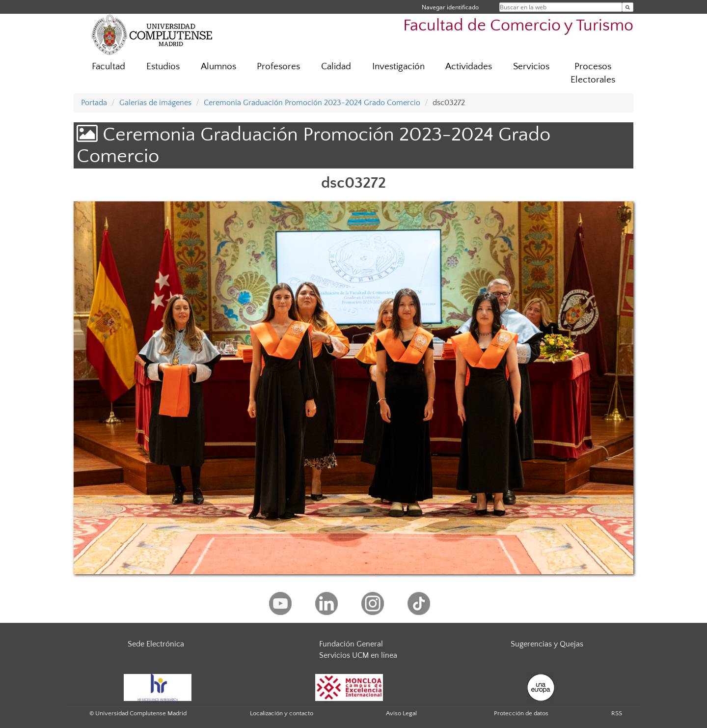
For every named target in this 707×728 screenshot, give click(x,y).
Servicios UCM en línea (358, 655)
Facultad (109, 67)
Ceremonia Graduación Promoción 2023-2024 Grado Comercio (312, 103)
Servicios (531, 67)
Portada (94, 103)
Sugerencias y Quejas (547, 644)
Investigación (398, 67)
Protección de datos (521, 713)
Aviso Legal (401, 713)
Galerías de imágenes (155, 103)
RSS (617, 713)
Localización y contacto (282, 713)
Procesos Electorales (593, 73)
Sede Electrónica (156, 644)
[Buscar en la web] (628, 7)
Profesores (278, 67)
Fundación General (351, 644)
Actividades (469, 67)
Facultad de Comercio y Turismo (518, 26)
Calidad (336, 67)
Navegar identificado (450, 7)
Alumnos (218, 67)
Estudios (163, 67)
